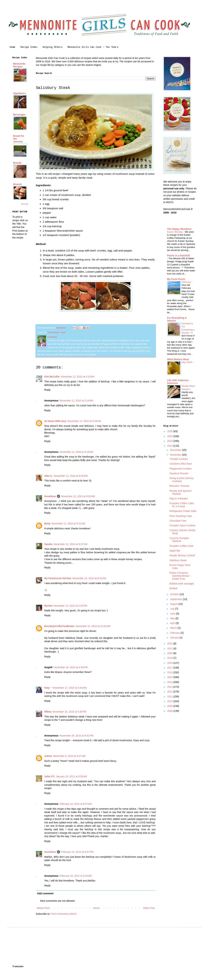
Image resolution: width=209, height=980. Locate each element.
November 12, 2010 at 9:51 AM (89, 578)
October (175, 594)
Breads (17, 163)
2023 (170, 446)
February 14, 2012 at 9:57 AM (76, 804)
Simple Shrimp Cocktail (182, 555)
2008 (170, 711)
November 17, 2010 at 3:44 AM (70, 688)
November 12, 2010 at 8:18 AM (76, 452)
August (174, 604)
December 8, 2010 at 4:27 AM (69, 756)
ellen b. (48, 476)
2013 (170, 687)
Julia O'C (50, 776)
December (176, 450)
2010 (170, 701)
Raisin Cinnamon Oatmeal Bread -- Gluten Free (180, 576)
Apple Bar (175, 551)
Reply (47, 390)
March (174, 628)
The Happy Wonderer (179, 229)
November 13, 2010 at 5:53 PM (70, 606)
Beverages (19, 115)
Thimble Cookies (179, 459)
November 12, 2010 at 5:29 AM (84, 421)
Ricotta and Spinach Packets (180, 492)
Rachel (48, 606)
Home (12, 47)
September (176, 599)
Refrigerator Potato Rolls (183, 511)
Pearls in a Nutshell (178, 256)
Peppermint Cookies (181, 469)
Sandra (48, 544)
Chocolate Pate (178, 521)
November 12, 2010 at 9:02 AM (78, 496)
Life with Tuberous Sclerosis (178, 382)
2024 (170, 441)
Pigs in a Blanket (179, 499)
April (173, 623)
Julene (48, 756)
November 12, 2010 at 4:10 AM (77, 377)
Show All (25, 204)
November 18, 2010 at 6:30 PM (69, 712)
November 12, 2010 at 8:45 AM (71, 476)
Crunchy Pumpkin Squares (179, 540)
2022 (170, 644)
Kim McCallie (52, 377)
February (187, 282)
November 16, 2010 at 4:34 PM (71, 667)
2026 (170, 431)
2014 (170, 682)
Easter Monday (175, 232)
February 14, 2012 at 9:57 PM (77, 852)
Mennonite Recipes (19, 65)
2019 (170, 658)
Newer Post (43, 908)
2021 (170, 648)
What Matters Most (178, 359)
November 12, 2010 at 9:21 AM (68, 524)
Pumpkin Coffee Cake (181, 546)
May (173, 618)
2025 (170, 436)
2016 (170, 672)
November (176, 455)
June (173, 614)
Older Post (149, 908)
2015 (170, 677)
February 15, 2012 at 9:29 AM (76, 876)
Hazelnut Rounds (179, 473)
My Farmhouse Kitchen (58, 578)
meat (63, 332)
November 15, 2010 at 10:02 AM (93, 626)
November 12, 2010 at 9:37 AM (70, 544)
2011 (170, 697)
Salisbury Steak (178, 560)
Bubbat (173, 588)
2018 (170, 663)
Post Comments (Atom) (64, 914)
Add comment (45, 893)
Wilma (48, 712)
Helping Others (53, 47)
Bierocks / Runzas (179, 486)
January (175, 638)
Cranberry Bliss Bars (181, 464)
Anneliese (50, 496)
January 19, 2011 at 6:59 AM (71, 776)
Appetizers (19, 93)
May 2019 (187, 362)
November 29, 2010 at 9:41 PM (76, 736)
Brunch (17, 184)
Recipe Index (29, 47)
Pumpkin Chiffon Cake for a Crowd (182, 505)
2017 (170, 668)
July (173, 609)
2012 (170, 692)
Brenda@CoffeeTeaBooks (59, 626)
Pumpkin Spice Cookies (182, 525)
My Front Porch (176, 279)
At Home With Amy (55, 421)
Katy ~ (48, 688)
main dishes (53, 332)
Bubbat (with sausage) (182, 584)
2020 (170, 653)
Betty (47, 524)
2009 (170, 706)
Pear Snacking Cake (181, 516)
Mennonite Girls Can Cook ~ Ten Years (93, 47)
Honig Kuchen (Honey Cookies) (182, 480)
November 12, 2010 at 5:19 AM (76, 401)
